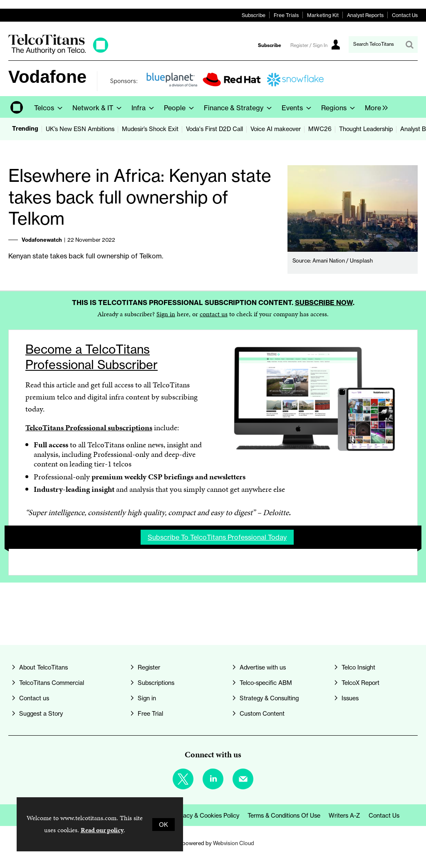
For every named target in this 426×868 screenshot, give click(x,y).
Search (409, 45)
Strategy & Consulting (269, 698)
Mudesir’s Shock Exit (150, 129)
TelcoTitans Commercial (52, 683)
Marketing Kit (323, 15)
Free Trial (150, 713)
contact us (214, 314)
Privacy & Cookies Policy (206, 815)
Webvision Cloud (234, 843)
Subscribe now (324, 303)
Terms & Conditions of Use (284, 815)
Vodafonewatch (42, 240)
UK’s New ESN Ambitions (80, 129)
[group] (374, 107)
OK (163, 825)
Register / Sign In (309, 45)
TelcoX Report (360, 683)
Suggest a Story (41, 713)
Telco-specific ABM (266, 683)
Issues (350, 698)
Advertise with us (263, 667)
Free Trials (286, 15)
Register (149, 667)
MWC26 (320, 129)
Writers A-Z (344, 815)
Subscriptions (156, 683)
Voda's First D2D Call (214, 129)
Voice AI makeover (276, 129)
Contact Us (405, 15)
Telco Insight (358, 667)
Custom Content (262, 713)
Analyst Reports (365, 15)
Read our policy (102, 830)
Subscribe (254, 15)
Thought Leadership (366, 129)
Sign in (166, 314)
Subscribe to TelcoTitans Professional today (217, 537)
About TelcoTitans (43, 667)
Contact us (34, 698)
